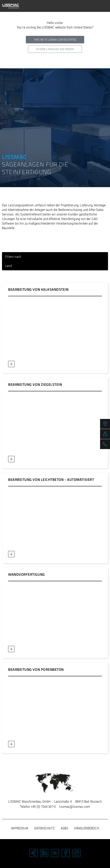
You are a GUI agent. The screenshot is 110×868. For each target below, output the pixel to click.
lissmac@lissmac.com (75, 807)
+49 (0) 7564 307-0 (43, 807)
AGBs (65, 828)
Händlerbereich (86, 828)
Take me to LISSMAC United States (55, 40)
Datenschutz (44, 828)
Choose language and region (55, 49)
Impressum (20, 828)
